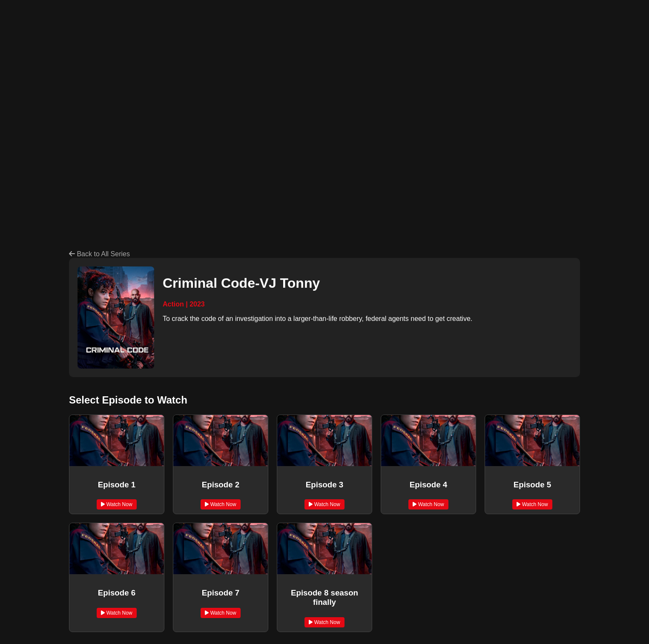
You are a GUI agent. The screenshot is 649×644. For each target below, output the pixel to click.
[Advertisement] (267, 72)
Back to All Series (99, 254)
